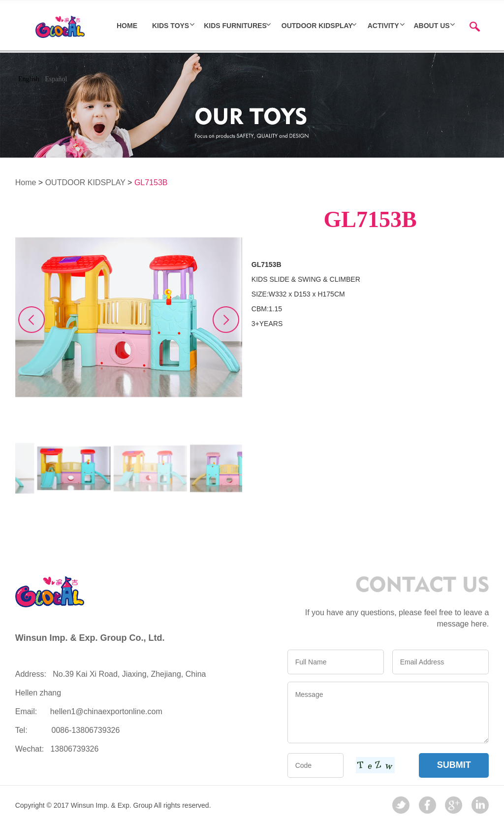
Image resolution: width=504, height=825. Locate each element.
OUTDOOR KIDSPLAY (317, 26)
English (29, 79)
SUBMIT (454, 765)
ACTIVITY (383, 26)
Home (26, 182)
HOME (127, 26)
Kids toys (171, 26)
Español (56, 79)
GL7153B (151, 182)
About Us (432, 26)
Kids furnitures (235, 26)
